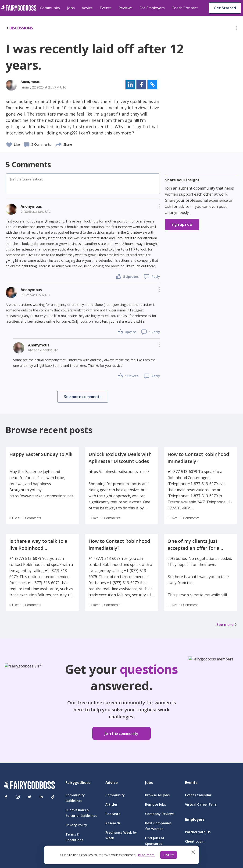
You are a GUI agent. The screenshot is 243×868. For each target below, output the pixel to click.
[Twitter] (29, 797)
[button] (237, 29)
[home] (19, 8)
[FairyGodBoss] (29, 786)
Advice (87, 8)
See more (227, 625)
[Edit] (237, 29)
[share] (59, 144)
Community (50, 8)
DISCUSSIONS (19, 28)
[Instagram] (18, 797)
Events (106, 8)
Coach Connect (185, 8)
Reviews (125, 8)
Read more (146, 855)
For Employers (152, 8)
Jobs (71, 8)
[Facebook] (6, 797)
